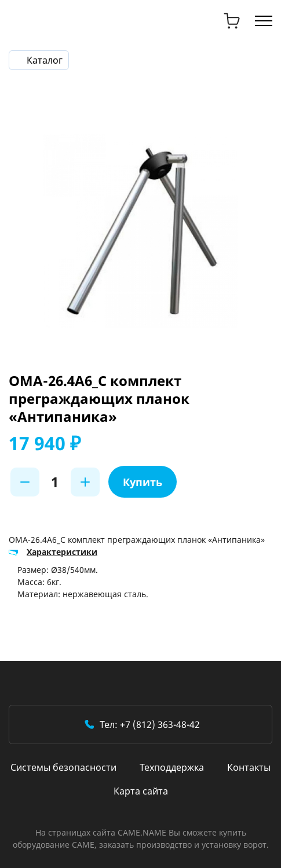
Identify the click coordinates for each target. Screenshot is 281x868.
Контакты (249, 767)
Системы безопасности (63, 767)
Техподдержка (172, 767)
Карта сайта (141, 791)
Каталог (45, 60)
